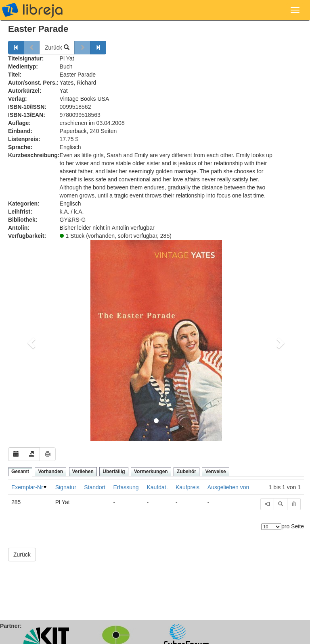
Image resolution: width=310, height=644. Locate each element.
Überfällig (114, 472)
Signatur (66, 487)
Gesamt (20, 472)
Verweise (215, 472)
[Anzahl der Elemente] (271, 527)
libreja (32, 10)
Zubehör (186, 472)
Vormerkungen (151, 472)
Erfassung (126, 487)
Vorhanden (50, 472)
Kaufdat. (157, 487)
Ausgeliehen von (228, 487)
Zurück (57, 48)
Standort (95, 487)
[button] (30, 341)
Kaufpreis (187, 487)
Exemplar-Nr (27, 487)
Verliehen (83, 472)
